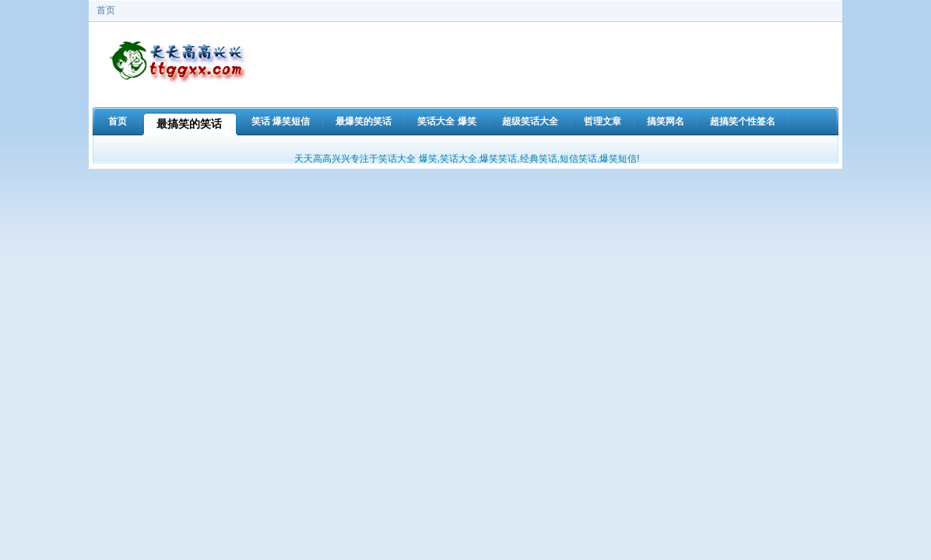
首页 (106, 10)
